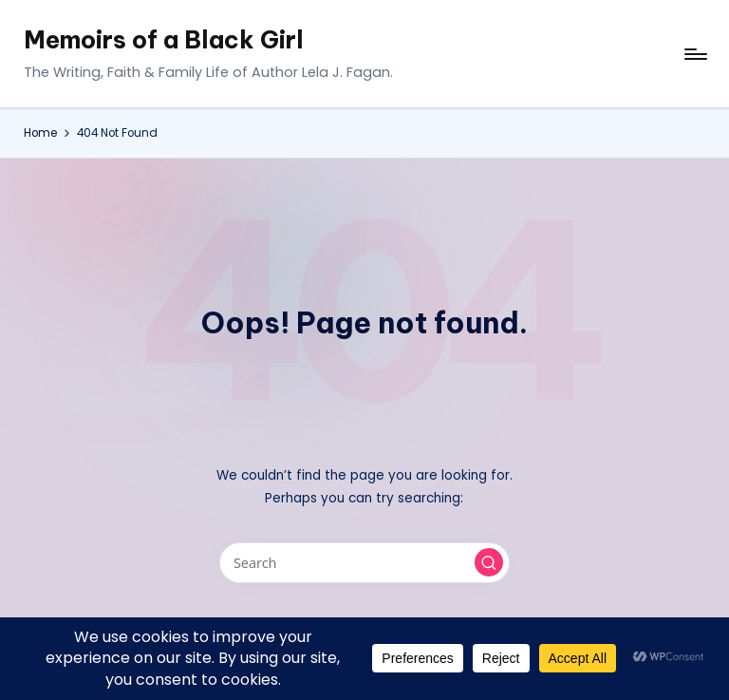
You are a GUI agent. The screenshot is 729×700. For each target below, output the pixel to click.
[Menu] (694, 54)
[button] (489, 562)
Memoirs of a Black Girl (164, 40)
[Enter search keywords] (364, 563)
